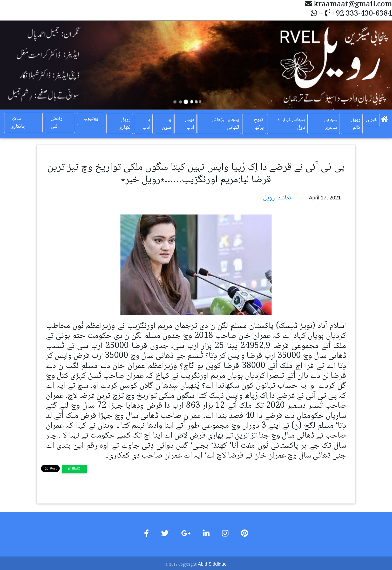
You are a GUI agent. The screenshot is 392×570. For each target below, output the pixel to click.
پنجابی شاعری (331, 124)
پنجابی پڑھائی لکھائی (225, 124)
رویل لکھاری (125, 124)
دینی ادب (190, 124)
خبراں (372, 120)
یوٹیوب (91, 119)
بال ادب (147, 124)
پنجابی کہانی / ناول (292, 124)
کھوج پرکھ (259, 124)
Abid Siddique (212, 564)
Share (74, 469)
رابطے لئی (57, 123)
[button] (29, 65)
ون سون (167, 124)
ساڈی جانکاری (18, 123)
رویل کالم (356, 124)
